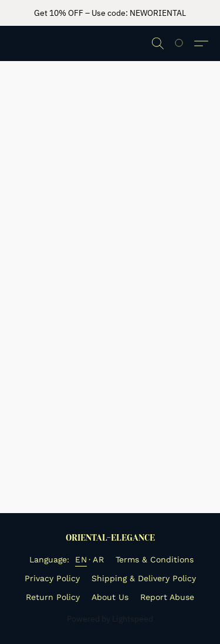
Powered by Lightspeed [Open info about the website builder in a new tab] (110, 619)
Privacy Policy (52, 578)
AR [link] (98, 559)
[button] (158, 43)
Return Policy (53, 597)
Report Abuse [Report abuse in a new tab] (167, 597)
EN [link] (81, 559)
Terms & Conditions (155, 559)
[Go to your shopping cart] (185, 43)
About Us (110, 597)
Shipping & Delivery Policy (144, 578)
